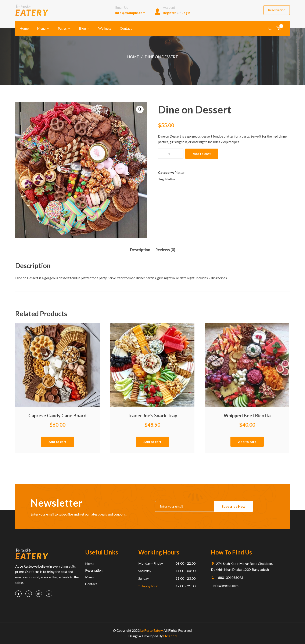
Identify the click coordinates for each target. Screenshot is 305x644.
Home (24, 28)
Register (170, 13)
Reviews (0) (165, 250)
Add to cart (202, 154)
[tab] (140, 250)
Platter (180, 172)
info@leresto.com (226, 585)
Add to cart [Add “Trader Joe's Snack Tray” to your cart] (152, 442)
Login (186, 13)
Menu (41, 28)
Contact (126, 28)
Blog (82, 28)
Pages (62, 28)
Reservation (277, 10)
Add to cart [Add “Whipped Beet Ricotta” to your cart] (247, 442)
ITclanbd (170, 636)
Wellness (105, 28)
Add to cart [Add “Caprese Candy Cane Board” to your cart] (58, 442)
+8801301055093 (227, 577)
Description (140, 250)
